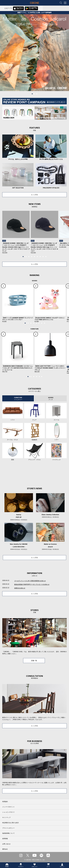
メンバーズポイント (8, 807)
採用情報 (5, 839)
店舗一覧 (34, 661)
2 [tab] (35, 94)
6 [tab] (37, 257)
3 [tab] (37, 94)
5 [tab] (35, 257)
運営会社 (5, 849)
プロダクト (21, 865)
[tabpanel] (34, 53)
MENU (66, 3)
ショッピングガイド (8, 812)
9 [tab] (46, 257)
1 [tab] (32, 94)
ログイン (62, 865)
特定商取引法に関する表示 (10, 823)
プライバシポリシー (8, 828)
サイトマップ (6, 817)
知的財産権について (8, 833)
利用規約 (5, 802)
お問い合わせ (6, 844)
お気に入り (35, 865)
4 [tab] (32, 257)
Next (61, 233)
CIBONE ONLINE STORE (35, 5)
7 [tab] (40, 257)
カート (48, 865)
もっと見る (35, 195)
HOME (7, 865)
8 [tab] (43, 257)
